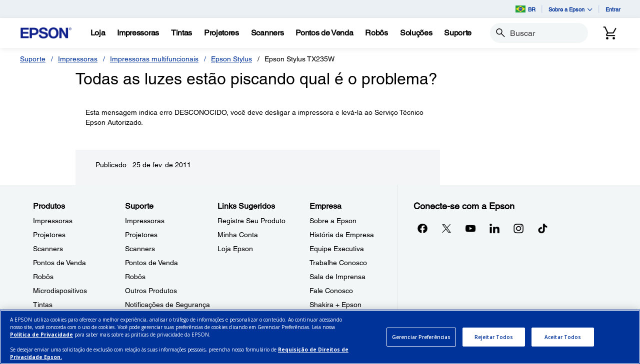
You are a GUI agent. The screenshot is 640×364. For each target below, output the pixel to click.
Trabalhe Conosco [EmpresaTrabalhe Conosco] (338, 263)
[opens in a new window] (542, 228)
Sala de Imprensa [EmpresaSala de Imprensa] (337, 277)
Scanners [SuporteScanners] (140, 249)
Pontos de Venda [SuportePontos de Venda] (151, 263)
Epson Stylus (231, 59)
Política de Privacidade (41, 335)
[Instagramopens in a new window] (518, 228)
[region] (320, 337)
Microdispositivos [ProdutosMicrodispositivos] (60, 291)
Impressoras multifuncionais (154, 59)
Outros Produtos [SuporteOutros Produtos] (151, 291)
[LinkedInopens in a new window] (494, 228)
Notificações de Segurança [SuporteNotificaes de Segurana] (167, 305)
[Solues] (416, 33)
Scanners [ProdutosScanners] (48, 249)
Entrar (613, 9)
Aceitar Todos (563, 337)
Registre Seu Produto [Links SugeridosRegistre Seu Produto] (251, 221)
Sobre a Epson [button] (570, 9)
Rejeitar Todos (494, 337)
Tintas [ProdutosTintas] (43, 305)
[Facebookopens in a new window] (422, 228)
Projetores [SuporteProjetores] (141, 235)
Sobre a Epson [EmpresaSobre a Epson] (333, 221)
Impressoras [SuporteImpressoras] (145, 221)
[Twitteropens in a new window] (446, 228)
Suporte (33, 59)
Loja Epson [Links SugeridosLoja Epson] (235, 249)
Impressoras (78, 59)
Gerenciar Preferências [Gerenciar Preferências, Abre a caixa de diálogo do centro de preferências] (421, 337)
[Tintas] (181, 33)
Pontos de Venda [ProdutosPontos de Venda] (59, 263)
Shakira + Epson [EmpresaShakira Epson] (335, 305)
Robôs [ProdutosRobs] (43, 277)
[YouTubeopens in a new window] (470, 228)
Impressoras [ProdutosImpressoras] (53, 221)
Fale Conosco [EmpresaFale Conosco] (331, 291)
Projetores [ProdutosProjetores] (49, 235)
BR (525, 9)
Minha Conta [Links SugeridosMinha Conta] (238, 235)
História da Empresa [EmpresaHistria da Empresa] (342, 235)
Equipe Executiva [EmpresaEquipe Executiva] (337, 249)
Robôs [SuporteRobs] (135, 277)
